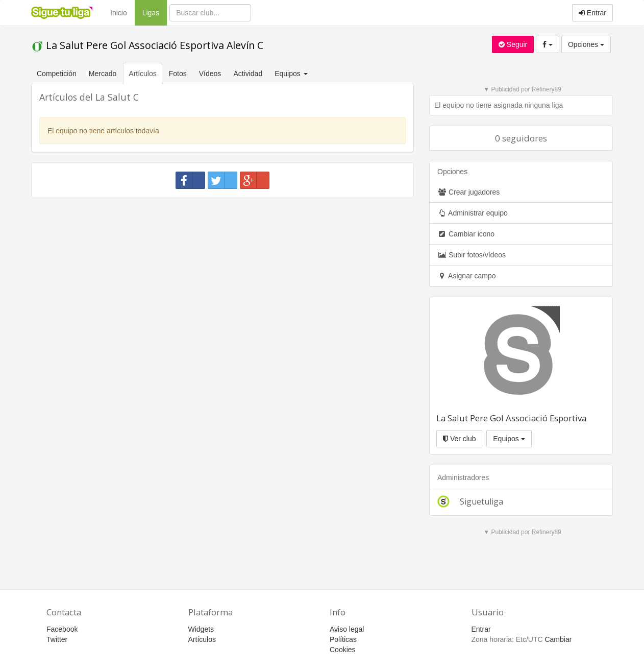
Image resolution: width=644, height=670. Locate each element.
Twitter (57, 639)
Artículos (142, 74)
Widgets (201, 629)
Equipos (509, 439)
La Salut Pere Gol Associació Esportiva (511, 418)
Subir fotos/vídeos (472, 255)
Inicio (119, 13)
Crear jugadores (468, 192)
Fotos (178, 74)
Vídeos (210, 74)
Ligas (155, 12)
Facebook (62, 629)
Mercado (103, 74)
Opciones (586, 44)
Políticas (343, 639)
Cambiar (558, 639)
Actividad (248, 74)
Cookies (343, 650)
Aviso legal (347, 629)
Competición (57, 74)
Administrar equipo (473, 213)
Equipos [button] (292, 74)
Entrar (592, 13)
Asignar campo (467, 276)
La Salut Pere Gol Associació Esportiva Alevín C (147, 45)
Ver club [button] (459, 439)
